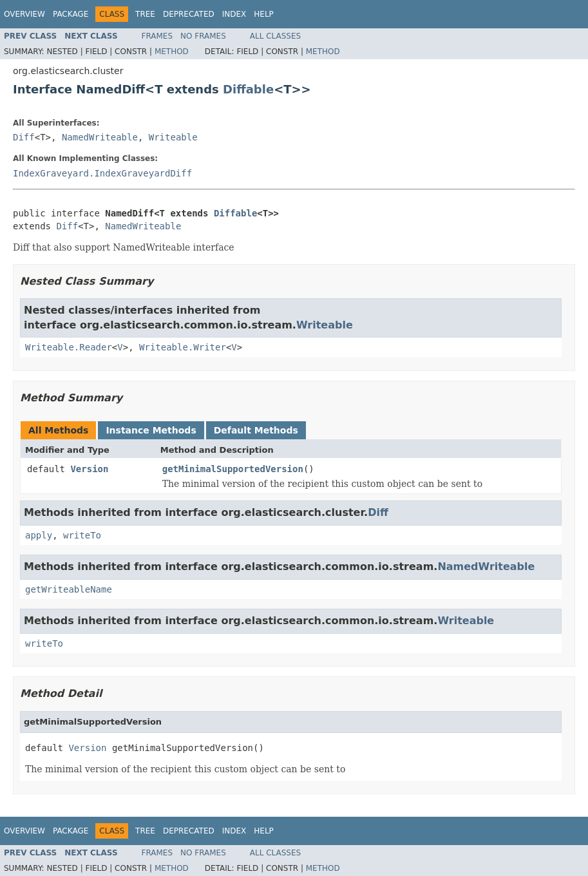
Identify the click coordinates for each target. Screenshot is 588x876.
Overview (24, 14)
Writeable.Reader (69, 347)
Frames (157, 36)
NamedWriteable (100, 137)
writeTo (82, 535)
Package (71, 14)
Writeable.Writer (183, 347)
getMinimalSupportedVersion (233, 469)
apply (39, 535)
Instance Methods (151, 430)
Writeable (173, 137)
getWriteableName (69, 589)
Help (264, 14)
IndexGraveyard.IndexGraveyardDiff (102, 173)
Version (89, 469)
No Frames (203, 36)
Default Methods (256, 430)
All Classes (275, 36)
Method (172, 52)
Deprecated (189, 14)
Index (234, 14)
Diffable (248, 89)
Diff (24, 137)
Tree (145, 14)
